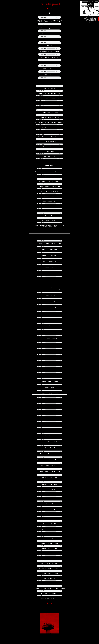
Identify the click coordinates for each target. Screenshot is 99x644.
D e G (49, 605)
